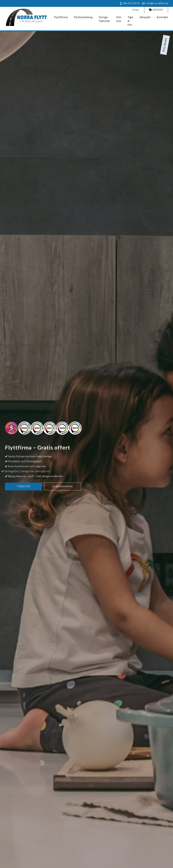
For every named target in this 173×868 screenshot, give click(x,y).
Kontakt (162, 18)
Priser (136, 10)
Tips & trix (130, 22)
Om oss (119, 20)
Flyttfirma (61, 18)
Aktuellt (145, 18)
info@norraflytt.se (155, 3)
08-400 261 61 (130, 3)
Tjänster (23, 490)
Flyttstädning (83, 18)
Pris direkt (86, 37)
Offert (156, 10)
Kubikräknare (63, 490)
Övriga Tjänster (104, 20)
